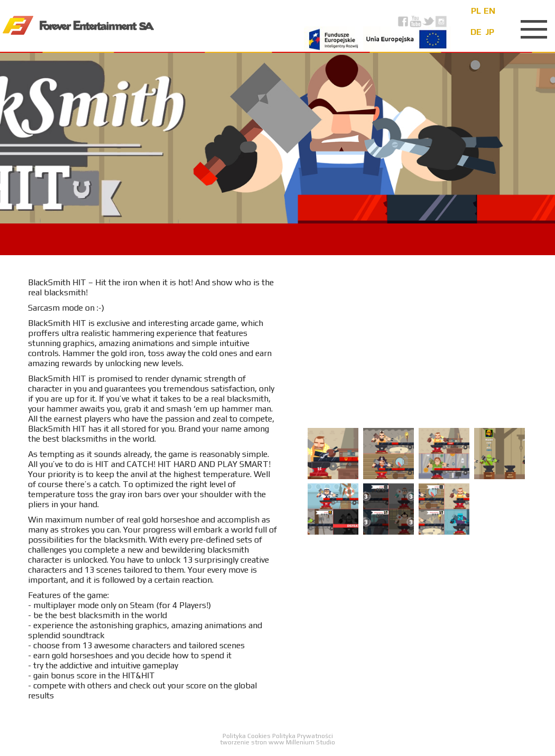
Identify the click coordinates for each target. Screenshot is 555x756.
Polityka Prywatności (303, 736)
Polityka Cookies (247, 736)
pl (476, 11)
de (476, 32)
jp (490, 32)
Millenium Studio (311, 742)
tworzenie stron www (252, 742)
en (489, 11)
